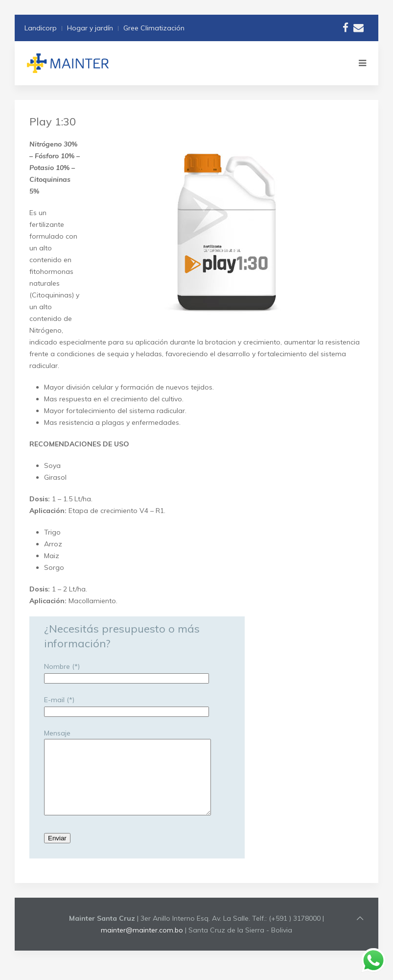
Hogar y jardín (90, 28)
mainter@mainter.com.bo (142, 945)
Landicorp (41, 28)
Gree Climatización (154, 28)
